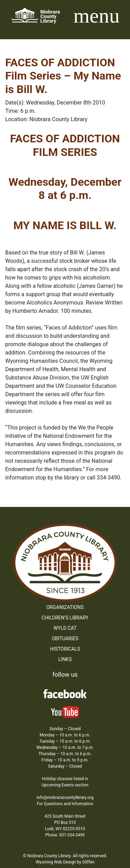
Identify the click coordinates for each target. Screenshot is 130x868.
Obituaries (65, 639)
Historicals (65, 649)
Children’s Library (65, 618)
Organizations (65, 607)
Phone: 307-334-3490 (65, 835)
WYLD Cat (65, 628)
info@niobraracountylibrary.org (65, 798)
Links (65, 659)
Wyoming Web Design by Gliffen (65, 862)
